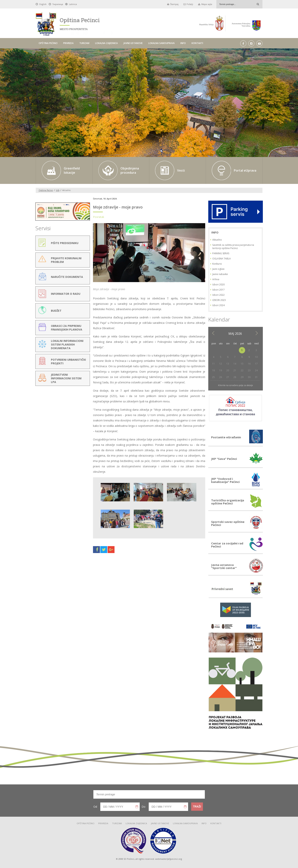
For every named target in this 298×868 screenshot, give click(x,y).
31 (256, 377)
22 (242, 370)
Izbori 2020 (218, 284)
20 (228, 370)
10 (256, 357)
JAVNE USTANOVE (133, 43)
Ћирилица (58, 4)
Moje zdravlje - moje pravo (118, 207)
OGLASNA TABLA (222, 259)
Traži (197, 807)
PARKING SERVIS (221, 253)
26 (221, 377)
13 (228, 364)
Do (144, 807)
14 (235, 364)
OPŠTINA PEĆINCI (48, 43)
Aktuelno (217, 240)
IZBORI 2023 (219, 300)
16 (249, 364)
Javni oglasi (218, 269)
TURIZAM (84, 43)
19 (221, 370)
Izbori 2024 (218, 305)
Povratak (99, 217)
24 (256, 370)
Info (58, 190)
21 (235, 370)
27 (228, 377)
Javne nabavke (220, 274)
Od (95, 807)
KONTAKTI (197, 43)
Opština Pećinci (46, 190)
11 (213, 364)
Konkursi (217, 264)
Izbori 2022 (218, 295)
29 (242, 377)
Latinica (73, 4)
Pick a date (137, 807)
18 (213, 370)
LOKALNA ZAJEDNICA (106, 43)
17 (256, 364)
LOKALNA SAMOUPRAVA (161, 43)
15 (242, 364)
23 (249, 370)
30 (249, 377)
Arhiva (216, 279)
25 (213, 377)
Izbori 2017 (218, 290)
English (43, 4)
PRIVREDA (68, 43)
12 (221, 364)
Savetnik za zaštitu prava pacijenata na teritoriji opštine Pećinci (233, 247)
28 (235, 377)
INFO (183, 43)
